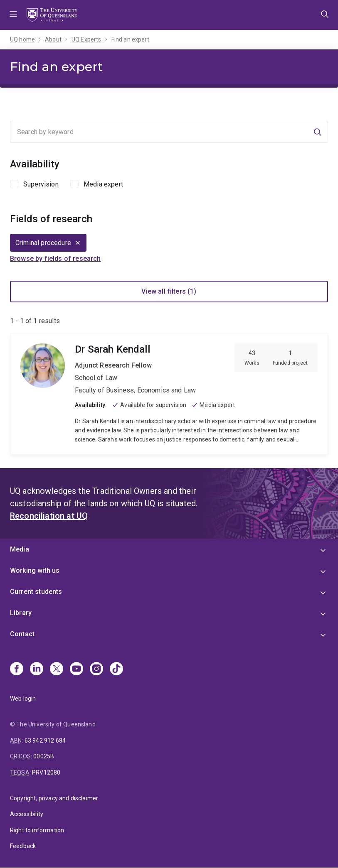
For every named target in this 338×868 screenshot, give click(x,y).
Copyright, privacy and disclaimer (54, 798)
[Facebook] (17, 669)
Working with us (35, 570)
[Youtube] (76, 669)
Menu (13, 15)
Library (21, 613)
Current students (36, 592)
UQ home (22, 39)
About (53, 39)
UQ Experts (86, 39)
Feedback (23, 846)
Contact (22, 634)
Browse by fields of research (55, 259)
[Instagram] (96, 669)
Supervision (41, 184)
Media (20, 549)
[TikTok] (116, 669)
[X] (57, 669)
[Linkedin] (37, 669)
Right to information (37, 830)
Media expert (103, 184)
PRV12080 (46, 772)
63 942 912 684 (45, 740)
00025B (44, 756)
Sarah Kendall (169, 394)
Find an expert (130, 39)
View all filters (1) (169, 291)
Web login (23, 699)
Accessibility (27, 814)
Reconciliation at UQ (49, 516)
